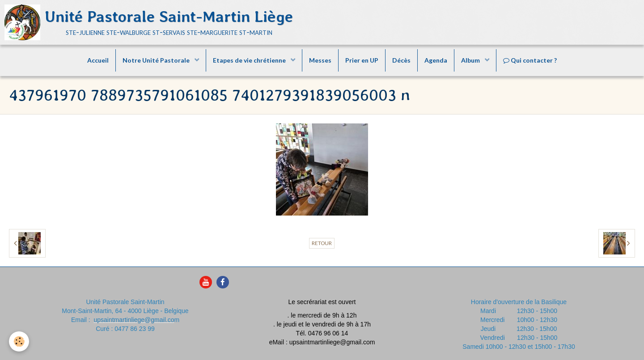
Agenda (436, 60)
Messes (320, 60)
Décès (401, 60)
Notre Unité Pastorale (157, 60)
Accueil (98, 60)
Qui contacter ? (530, 60)
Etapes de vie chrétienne (250, 60)
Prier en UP (362, 60)
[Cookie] (19, 341)
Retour (322, 243)
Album (471, 60)
